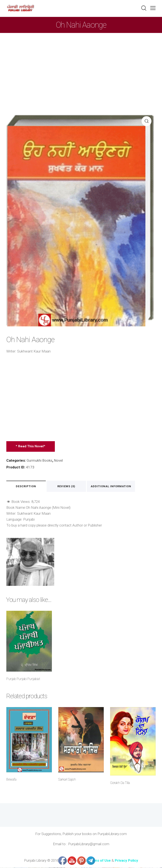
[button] (153, 8)
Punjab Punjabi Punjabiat (23, 679)
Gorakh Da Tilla (120, 783)
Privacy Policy (126, 861)
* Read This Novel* (31, 446)
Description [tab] (26, 486)
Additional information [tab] (112, 486)
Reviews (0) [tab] (67, 486)
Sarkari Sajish (67, 780)
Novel (59, 460)
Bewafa (11, 780)
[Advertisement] (81, 65)
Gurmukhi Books (40, 460)
